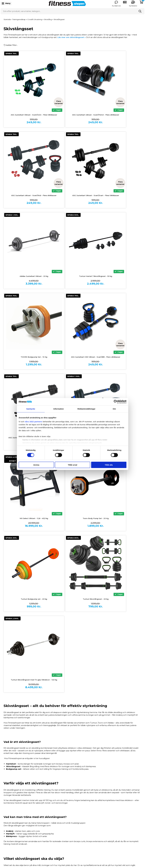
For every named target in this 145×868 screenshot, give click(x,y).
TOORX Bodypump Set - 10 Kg (26, 276)
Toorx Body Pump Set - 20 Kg (119, 357)
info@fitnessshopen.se (15, 829)
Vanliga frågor (79, 826)
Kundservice (116, 6)
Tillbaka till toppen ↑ (73, 796)
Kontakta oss (44, 838)
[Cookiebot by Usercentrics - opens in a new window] (116, 402)
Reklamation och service (50, 830)
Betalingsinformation (48, 815)
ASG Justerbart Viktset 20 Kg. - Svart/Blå (26, 357)
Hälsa (110, 826)
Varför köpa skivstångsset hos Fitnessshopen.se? (42, 785)
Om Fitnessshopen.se (83, 815)
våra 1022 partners (34, 421)
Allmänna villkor (46, 822)
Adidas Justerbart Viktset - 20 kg (72, 196)
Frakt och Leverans (47, 826)
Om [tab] (114, 409)
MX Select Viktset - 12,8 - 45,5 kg (72, 357)
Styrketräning (113, 818)
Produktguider (79, 822)
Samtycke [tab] (31, 409)
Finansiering (44, 818)
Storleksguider (79, 818)
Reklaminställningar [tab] (86, 409)
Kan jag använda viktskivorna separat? (38, 779)
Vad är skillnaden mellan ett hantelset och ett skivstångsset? (48, 765)
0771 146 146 (10, 825)
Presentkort (113, 834)
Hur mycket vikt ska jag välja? (34, 772)
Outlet (110, 838)
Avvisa (36, 465)
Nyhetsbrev (133, 6)
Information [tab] (59, 409)
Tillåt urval (72, 465)
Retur (41, 834)
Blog (75, 838)
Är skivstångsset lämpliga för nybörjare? (39, 759)
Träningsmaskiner (115, 815)
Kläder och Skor (114, 830)
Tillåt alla (109, 465)
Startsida (7, 19)
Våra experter (79, 830)
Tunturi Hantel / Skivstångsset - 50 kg (119, 196)
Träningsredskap (115, 822)
